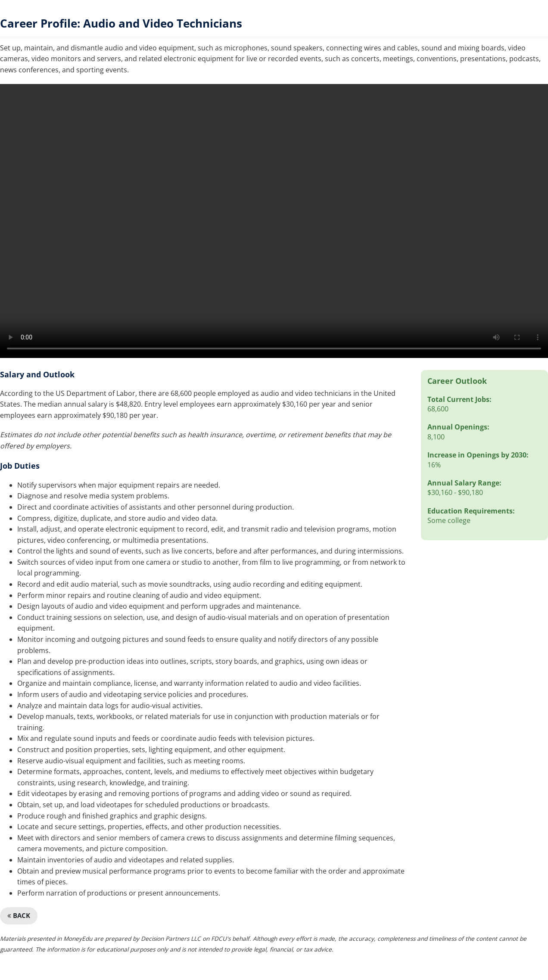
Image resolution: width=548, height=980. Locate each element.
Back (19, 915)
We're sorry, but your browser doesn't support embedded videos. (274, 221)
